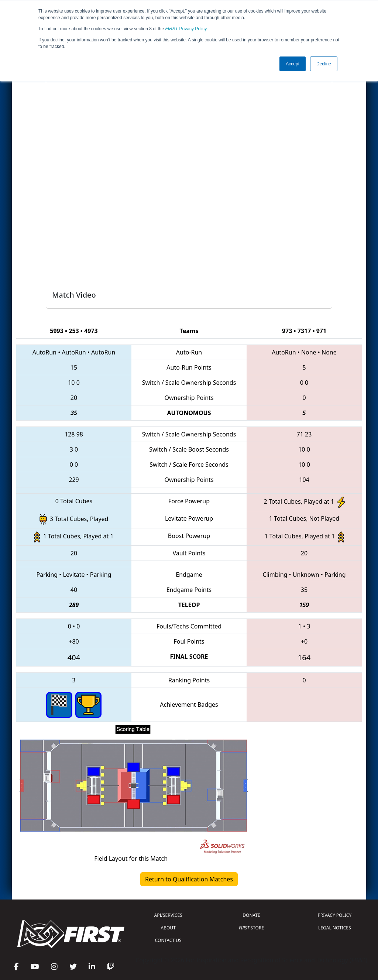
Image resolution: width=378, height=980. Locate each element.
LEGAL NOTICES (335, 928)
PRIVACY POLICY (334, 915)
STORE (251, 928)
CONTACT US (168, 940)
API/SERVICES (168, 915)
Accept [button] (293, 64)
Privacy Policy (186, 29)
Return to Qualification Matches (189, 879)
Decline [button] (324, 64)
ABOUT (168, 928)
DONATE (251, 915)
